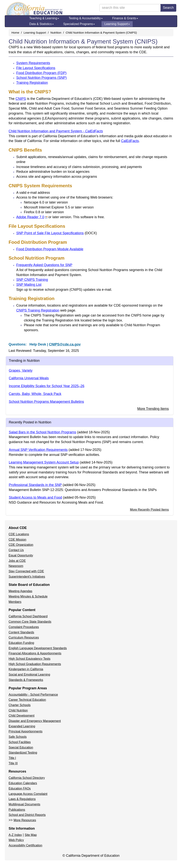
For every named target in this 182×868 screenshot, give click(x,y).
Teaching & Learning (44, 18)
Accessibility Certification (25, 845)
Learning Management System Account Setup (44, 462)
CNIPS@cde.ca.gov (65, 344)
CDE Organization (21, 545)
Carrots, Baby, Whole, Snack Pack (35, 394)
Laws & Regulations (22, 799)
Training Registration (32, 83)
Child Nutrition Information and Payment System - (56, 131)
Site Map (31, 835)
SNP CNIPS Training (32, 280)
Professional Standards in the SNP (35, 485)
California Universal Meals (29, 378)
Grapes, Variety (21, 371)
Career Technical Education (27, 700)
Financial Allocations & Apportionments (35, 653)
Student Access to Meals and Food (35, 497)
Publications (17, 810)
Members (15, 602)
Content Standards (21, 632)
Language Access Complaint (28, 794)
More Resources (25, 820)
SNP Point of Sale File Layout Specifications (57, 233)
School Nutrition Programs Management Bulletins (46, 402)
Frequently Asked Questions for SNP (44, 265)
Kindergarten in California (26, 669)
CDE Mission (17, 540)
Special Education (21, 747)
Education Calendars (23, 783)
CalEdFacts (130, 141)
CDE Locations (19, 534)
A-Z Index (15, 835)
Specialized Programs (79, 24)
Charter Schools (20, 705)
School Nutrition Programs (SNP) (41, 78)
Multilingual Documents (24, 804)
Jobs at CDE (17, 561)
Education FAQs (20, 788)
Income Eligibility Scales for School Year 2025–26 (47, 386)
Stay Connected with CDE (26, 571)
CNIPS (21, 99)
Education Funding (21, 643)
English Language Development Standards (38, 648)
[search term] (130, 8)
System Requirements (33, 63)
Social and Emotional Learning (29, 675)
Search (168, 8)
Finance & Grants (125, 18)
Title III (13, 763)
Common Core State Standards (30, 622)
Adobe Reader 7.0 (32, 217)
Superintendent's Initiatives (27, 577)
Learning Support (117, 24)
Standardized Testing (23, 753)
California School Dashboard (28, 616)
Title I (12, 758)
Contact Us (16, 550)
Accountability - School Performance (33, 695)
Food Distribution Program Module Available (50, 249)
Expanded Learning (22, 726)
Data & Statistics (41, 24)
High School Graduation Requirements (35, 664)
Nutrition (56, 33)
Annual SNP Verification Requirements (38, 450)
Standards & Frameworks (26, 680)
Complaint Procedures (24, 627)
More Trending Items (153, 409)
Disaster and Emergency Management (35, 721)
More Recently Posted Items (149, 509)
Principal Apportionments (26, 731)
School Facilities (20, 742)
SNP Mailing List (29, 285)
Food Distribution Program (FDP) (41, 73)
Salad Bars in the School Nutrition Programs (42, 432)
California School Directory (27, 778)
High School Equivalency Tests (30, 659)
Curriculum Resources (24, 637)
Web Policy (16, 840)
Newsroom (16, 566)
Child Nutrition (18, 710)
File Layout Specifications (36, 68)
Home (15, 33)
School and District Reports (27, 815)
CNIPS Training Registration (38, 310)
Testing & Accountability (86, 18)
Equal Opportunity (21, 555)
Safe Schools (18, 737)
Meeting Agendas (20, 591)
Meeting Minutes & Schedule (28, 596)
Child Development (22, 716)
